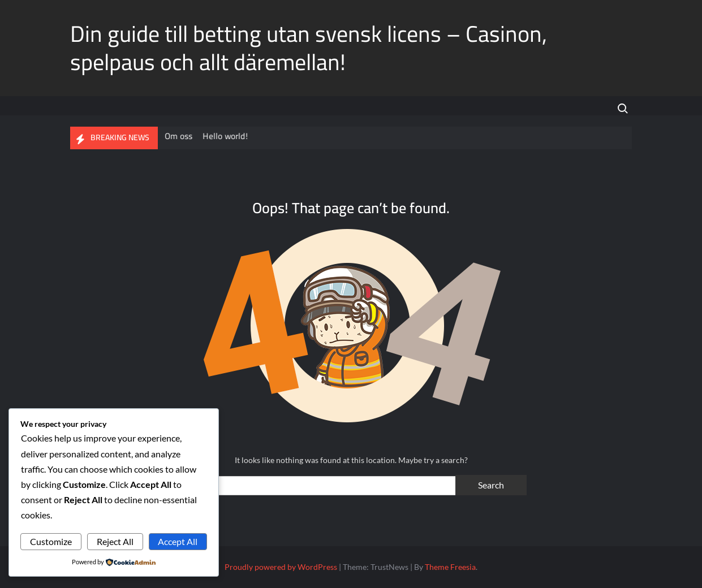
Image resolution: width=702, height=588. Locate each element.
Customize (51, 541)
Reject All (115, 541)
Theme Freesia (450, 567)
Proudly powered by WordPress (281, 567)
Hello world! (227, 136)
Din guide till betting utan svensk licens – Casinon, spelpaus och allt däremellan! (309, 48)
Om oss (181, 136)
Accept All (178, 541)
